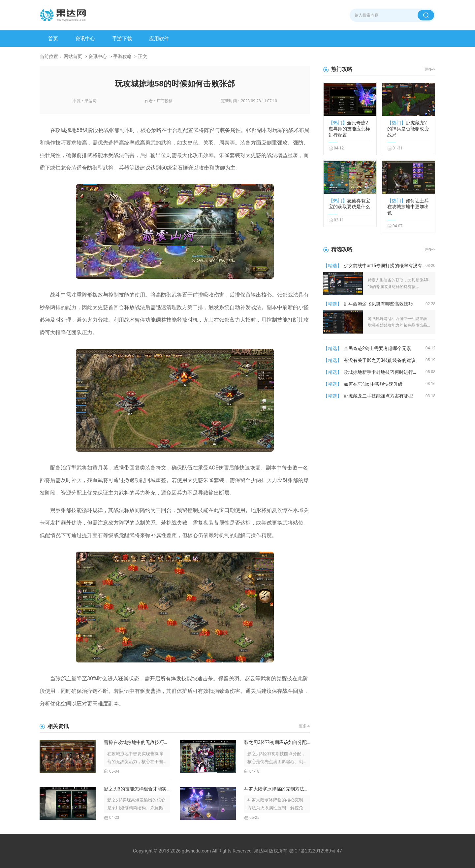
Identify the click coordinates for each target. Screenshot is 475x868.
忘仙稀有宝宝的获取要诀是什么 (349, 204)
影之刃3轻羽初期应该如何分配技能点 (277, 742)
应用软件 (159, 39)
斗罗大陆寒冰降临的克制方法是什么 (277, 789)
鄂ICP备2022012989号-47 (315, 851)
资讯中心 (85, 39)
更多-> (304, 726)
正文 (142, 56)
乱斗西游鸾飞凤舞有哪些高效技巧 (378, 304)
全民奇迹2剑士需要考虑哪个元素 (377, 348)
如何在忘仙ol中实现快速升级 (373, 384)
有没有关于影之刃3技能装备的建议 (380, 360)
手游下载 (122, 39)
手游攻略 (122, 56)
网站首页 (73, 56)
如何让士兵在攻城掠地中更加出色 (408, 207)
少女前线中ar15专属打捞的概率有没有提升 (385, 266)
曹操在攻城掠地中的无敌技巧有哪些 (137, 742)
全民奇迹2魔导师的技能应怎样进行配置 (349, 129)
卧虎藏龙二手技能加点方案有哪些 (378, 396)
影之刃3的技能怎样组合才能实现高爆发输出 (137, 789)
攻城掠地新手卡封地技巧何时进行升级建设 (385, 372)
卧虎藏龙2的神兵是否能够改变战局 (408, 129)
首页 (53, 39)
